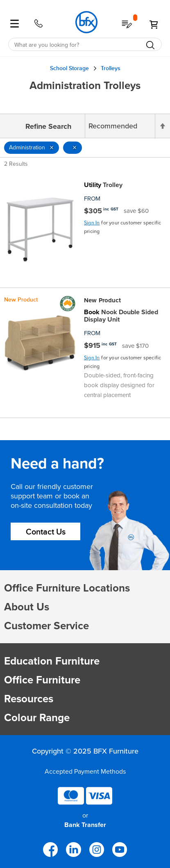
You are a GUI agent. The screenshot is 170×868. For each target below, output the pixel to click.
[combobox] (85, 45)
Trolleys (111, 68)
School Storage (69, 68)
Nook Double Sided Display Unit (121, 316)
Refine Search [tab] (48, 126)
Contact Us (46, 532)
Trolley (103, 185)
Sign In (92, 223)
